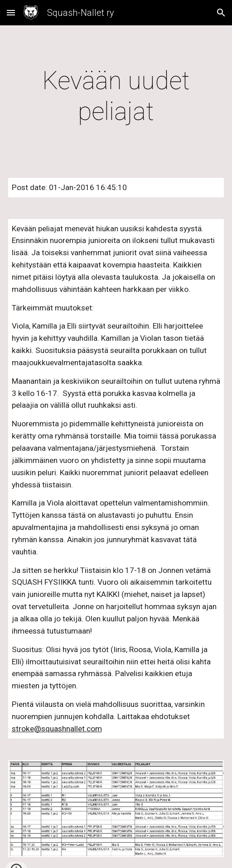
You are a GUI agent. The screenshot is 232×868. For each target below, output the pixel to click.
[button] (11, 12)
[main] (116, 96)
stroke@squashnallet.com (57, 729)
